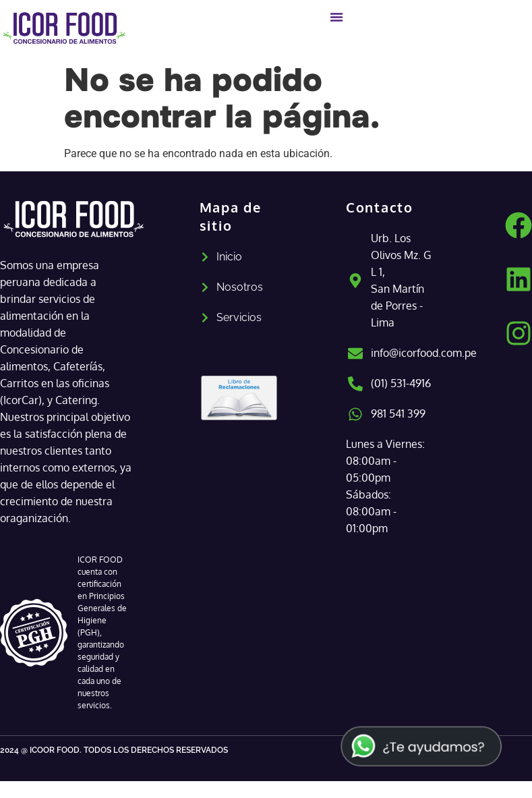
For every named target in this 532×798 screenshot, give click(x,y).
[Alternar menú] (337, 17)
